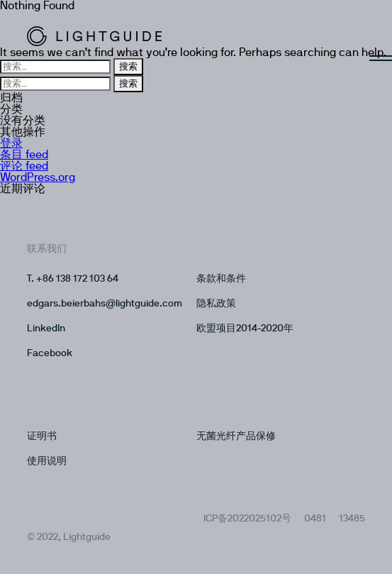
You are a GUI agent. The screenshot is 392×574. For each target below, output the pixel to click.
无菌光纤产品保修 (236, 436)
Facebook (50, 353)
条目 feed (24, 155)
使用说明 (47, 461)
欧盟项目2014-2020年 (245, 329)
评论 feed (24, 166)
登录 (11, 143)
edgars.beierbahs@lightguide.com (105, 304)
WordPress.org (38, 177)
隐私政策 (216, 304)
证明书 (42, 436)
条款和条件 (221, 279)
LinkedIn (46, 329)
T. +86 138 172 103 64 (73, 279)
